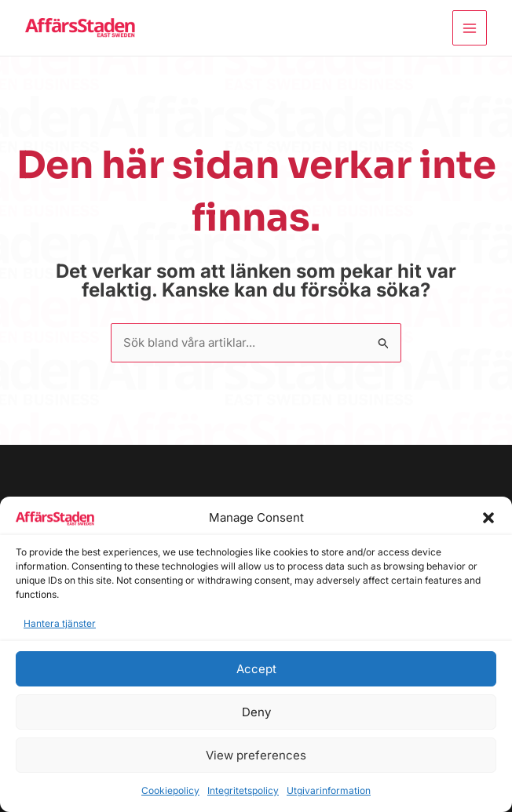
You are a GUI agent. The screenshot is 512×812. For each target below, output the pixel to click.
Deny (256, 712)
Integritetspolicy (243, 790)
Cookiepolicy (170, 790)
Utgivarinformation (329, 790)
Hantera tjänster (60, 623)
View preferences (256, 755)
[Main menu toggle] (470, 28)
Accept (256, 669)
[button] (488, 518)
